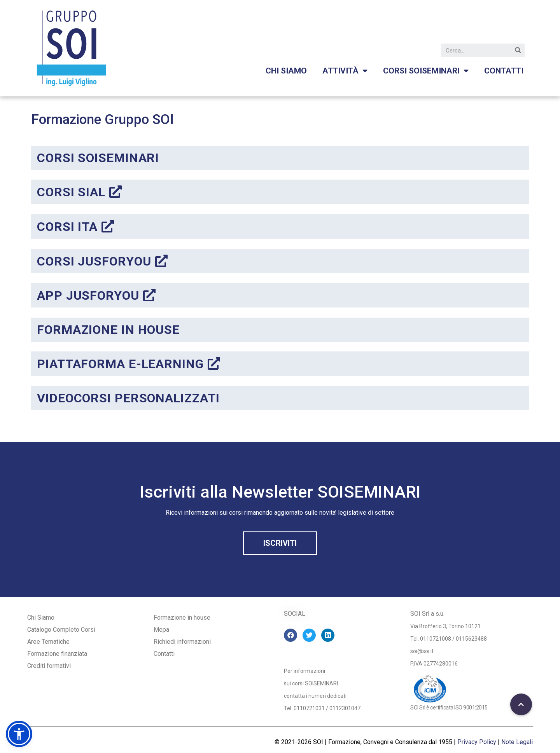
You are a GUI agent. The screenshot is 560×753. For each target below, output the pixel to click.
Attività (345, 71)
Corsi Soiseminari (426, 71)
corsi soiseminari (98, 158)
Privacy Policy (477, 742)
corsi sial (80, 192)
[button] (280, 543)
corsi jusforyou (102, 261)
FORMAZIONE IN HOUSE (108, 330)
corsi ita (76, 227)
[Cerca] (518, 50)
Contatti (504, 71)
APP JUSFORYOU (96, 295)
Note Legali (517, 742)
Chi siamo (286, 71)
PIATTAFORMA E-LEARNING (129, 364)
